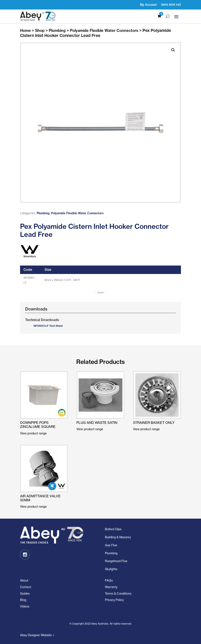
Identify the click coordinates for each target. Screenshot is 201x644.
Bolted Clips (113, 529)
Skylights (111, 569)
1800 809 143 (171, 5)
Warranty (111, 587)
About (24, 580)
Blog (23, 600)
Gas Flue (111, 545)
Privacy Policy (114, 600)
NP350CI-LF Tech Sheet (48, 326)
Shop (40, 31)
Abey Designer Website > (37, 635)
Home (25, 31)
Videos (25, 606)
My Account (148, 5)
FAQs (109, 580)
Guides (25, 593)
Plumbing (57, 31)
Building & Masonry (118, 537)
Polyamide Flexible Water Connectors (104, 31)
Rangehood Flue (116, 561)
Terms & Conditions (118, 593)
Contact (26, 587)
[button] (173, 50)
